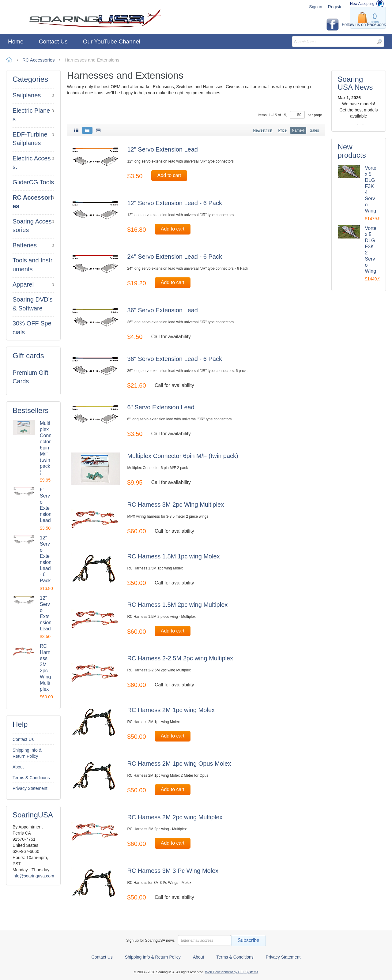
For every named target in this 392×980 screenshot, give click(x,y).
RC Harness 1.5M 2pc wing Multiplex (177, 605)
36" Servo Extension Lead (162, 310)
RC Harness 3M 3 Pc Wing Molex (173, 871)
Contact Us (23, 739)
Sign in (316, 7)
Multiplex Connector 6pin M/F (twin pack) (46, 448)
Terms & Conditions (31, 778)
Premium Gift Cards (30, 377)
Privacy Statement (30, 788)
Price (283, 130)
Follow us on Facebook (364, 24)
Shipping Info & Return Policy (27, 753)
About (18, 767)
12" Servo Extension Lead (162, 149)
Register (336, 7)
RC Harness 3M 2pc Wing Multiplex (175, 505)
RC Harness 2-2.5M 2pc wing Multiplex (180, 658)
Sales (315, 130)
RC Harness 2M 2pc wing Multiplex (175, 817)
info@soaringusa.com (33, 876)
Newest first (263, 130)
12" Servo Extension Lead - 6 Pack (175, 203)
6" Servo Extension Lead (161, 407)
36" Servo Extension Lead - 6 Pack (175, 359)
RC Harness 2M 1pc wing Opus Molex (179, 764)
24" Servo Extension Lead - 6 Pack (175, 257)
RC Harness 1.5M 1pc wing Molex (173, 556)
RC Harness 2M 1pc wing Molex (171, 710)
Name (298, 130)
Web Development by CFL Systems (232, 972)
